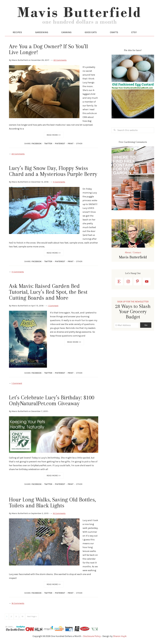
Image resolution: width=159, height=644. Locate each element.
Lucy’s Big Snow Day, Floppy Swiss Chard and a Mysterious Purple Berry (53, 172)
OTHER (79, 144)
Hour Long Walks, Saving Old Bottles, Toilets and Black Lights (52, 503)
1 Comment (53, 306)
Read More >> (54, 136)
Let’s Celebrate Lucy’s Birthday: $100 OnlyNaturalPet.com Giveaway (52, 401)
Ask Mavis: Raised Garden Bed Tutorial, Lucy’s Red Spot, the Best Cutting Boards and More (48, 293)
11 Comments (59, 183)
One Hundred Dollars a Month (79, 17)
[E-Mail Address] (126, 326)
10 (23, 617)
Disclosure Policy (92, 637)
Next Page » (32, 617)
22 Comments (60, 61)
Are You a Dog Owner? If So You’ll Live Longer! (48, 50)
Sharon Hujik (120, 637)
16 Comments (59, 514)
